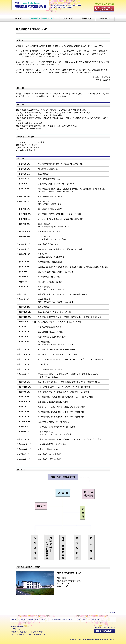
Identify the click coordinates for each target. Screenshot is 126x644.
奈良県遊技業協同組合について (29, 620)
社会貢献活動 (56, 620)
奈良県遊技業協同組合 (93, 639)
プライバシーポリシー (82, 620)
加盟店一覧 (46, 620)
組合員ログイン (97, 620)
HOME (14, 620)
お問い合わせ (68, 620)
